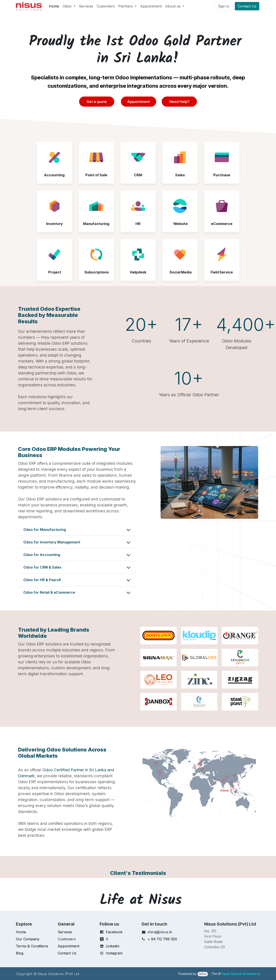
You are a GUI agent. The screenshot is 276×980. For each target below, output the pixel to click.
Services (65, 932)
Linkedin (113, 946)
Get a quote (97, 102)
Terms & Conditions (32, 946)
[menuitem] (54, 6)
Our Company (28, 939)
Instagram (114, 953)
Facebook (114, 932)
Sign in (224, 6)
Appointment (139, 102)
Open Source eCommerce (241, 974)
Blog (20, 953)
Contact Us (247, 6)
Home (21, 932)
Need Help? (179, 102)
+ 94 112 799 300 (162, 939)
